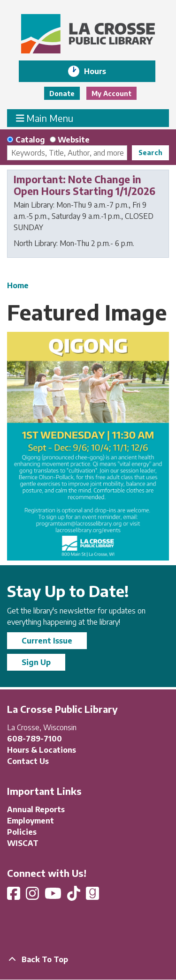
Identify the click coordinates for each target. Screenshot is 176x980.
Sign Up (36, 662)
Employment (31, 821)
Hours (102, 71)
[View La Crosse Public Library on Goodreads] (92, 896)
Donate (62, 94)
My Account (111, 94)
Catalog (30, 140)
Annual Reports (36, 809)
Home (18, 285)
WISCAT (23, 843)
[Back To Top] (88, 959)
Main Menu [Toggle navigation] (45, 118)
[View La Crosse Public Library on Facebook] (15, 896)
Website (74, 140)
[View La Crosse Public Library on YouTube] (54, 896)
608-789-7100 (34, 739)
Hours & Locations (42, 750)
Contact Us (28, 761)
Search (150, 153)
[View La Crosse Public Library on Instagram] (33, 896)
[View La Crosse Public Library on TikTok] (75, 896)
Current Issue (47, 641)
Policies (22, 832)
